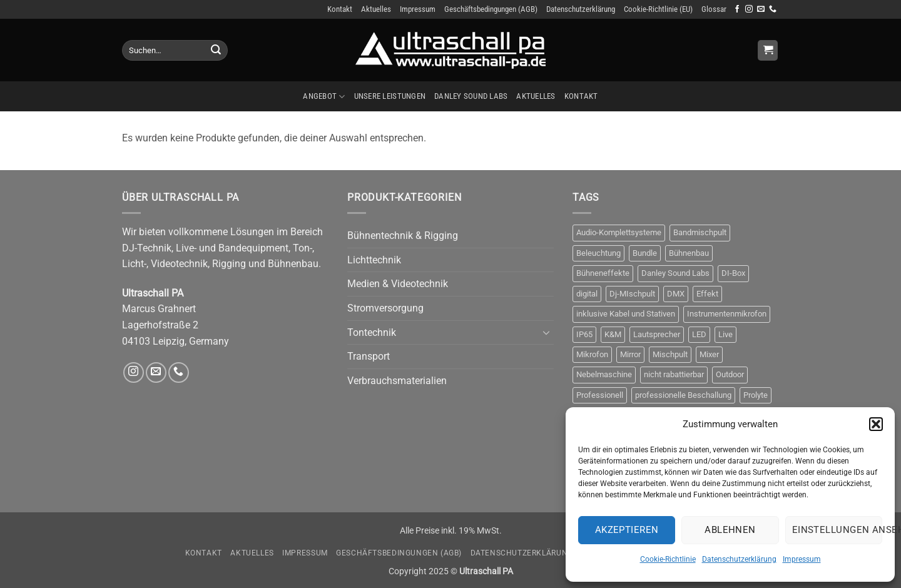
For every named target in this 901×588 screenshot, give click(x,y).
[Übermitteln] (216, 51)
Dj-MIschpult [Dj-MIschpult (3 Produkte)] (632, 294)
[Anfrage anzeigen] (768, 50)
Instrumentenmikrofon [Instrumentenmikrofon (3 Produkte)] (727, 314)
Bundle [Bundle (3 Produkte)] (645, 253)
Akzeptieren (627, 530)
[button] (876, 424)
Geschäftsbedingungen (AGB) (491, 9)
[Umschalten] (546, 332)
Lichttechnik (374, 260)
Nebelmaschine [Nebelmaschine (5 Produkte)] (604, 374)
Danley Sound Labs (471, 96)
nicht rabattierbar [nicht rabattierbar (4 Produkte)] (674, 374)
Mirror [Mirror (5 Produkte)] (630, 354)
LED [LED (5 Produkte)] (699, 334)
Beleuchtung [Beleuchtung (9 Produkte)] (598, 253)
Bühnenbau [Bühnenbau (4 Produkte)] (689, 253)
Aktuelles (376, 9)
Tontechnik (372, 332)
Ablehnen (730, 530)
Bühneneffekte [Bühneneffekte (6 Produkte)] (603, 273)
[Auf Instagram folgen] (749, 9)
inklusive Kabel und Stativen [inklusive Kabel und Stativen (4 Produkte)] (626, 314)
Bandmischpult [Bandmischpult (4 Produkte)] (700, 232)
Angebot (324, 97)
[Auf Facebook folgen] (737, 9)
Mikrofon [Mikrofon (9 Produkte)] (592, 354)
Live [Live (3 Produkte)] (725, 334)
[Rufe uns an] (773, 9)
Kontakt (340, 9)
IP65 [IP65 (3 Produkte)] (584, 334)
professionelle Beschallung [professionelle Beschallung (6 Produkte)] (683, 395)
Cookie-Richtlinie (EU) (658, 9)
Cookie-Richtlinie (668, 559)
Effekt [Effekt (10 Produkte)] (707, 294)
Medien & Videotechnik (398, 284)
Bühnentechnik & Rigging (403, 236)
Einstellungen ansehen (837, 530)
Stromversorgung (385, 308)
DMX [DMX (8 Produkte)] (676, 294)
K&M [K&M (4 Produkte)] (613, 334)
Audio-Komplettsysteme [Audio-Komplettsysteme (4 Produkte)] (619, 232)
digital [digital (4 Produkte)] (587, 294)
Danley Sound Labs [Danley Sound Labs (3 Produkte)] (675, 273)
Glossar (714, 9)
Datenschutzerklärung (739, 559)
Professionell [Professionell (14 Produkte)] (600, 395)
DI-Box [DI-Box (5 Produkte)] (733, 273)
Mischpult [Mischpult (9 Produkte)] (670, 354)
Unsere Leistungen (390, 96)
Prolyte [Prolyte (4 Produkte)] (756, 395)
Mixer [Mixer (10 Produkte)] (709, 354)
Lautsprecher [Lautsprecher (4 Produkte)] (657, 334)
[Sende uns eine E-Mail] (761, 9)
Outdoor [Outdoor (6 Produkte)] (730, 374)
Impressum (802, 559)
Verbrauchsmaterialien (397, 381)
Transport (369, 356)
